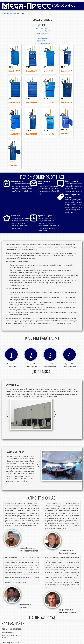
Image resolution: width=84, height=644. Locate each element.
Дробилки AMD (42, 41)
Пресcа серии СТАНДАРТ (42, 31)
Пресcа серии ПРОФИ (42, 33)
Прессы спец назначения (42, 43)
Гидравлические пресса (10, 14)
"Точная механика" (42, 38)
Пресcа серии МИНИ (42, 28)
